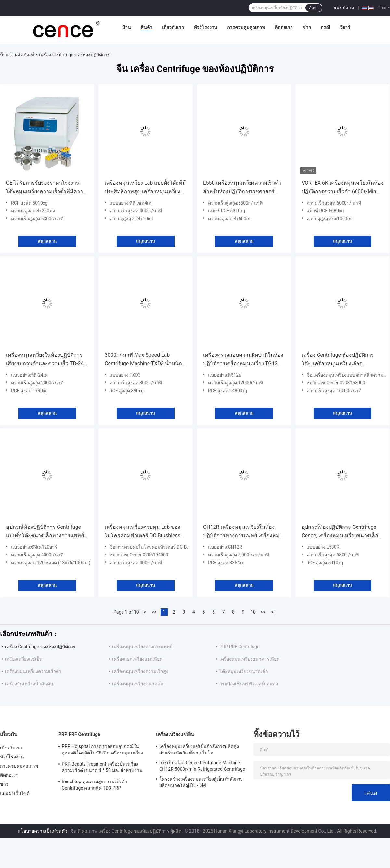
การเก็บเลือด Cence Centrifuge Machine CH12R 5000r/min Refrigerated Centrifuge (202, 766)
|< (144, 612)
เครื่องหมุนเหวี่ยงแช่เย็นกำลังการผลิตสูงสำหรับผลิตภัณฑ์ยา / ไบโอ (199, 750)
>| (273, 612)
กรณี (325, 27)
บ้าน (127, 27)
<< (154, 612)
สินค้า (147, 27)
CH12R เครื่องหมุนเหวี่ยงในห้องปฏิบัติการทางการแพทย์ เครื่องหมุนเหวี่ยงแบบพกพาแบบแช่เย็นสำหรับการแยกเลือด (243, 532)
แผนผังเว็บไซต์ (15, 793)
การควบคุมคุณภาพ (246, 27)
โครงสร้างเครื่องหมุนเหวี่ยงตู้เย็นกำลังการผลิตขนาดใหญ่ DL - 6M (201, 782)
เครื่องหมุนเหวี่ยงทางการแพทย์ (142, 647)
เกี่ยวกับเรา (173, 27)
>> (263, 612)
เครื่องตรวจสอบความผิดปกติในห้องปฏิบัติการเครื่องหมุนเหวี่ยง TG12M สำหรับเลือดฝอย (243, 360)
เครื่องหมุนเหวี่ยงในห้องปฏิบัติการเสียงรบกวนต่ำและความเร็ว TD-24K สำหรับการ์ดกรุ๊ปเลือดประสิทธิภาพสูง (46, 360)
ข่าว (307, 27)
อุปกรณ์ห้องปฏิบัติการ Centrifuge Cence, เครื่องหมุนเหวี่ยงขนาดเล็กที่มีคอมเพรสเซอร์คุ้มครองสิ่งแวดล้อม (342, 532)
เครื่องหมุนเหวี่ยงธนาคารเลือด (249, 659)
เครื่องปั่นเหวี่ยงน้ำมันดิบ (29, 684)
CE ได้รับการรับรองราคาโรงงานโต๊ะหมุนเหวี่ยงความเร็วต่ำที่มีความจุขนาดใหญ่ (46, 188)
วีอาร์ (345, 27)
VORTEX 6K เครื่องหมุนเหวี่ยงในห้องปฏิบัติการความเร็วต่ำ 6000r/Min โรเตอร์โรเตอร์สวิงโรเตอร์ (343, 188)
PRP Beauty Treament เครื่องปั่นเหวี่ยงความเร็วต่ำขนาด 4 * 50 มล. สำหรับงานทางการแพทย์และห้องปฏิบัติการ (102, 768)
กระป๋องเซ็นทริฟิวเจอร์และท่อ (249, 684)
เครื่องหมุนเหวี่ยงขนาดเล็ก (138, 684)
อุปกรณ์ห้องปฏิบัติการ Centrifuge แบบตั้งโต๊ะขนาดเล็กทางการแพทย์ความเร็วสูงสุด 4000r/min (45, 532)
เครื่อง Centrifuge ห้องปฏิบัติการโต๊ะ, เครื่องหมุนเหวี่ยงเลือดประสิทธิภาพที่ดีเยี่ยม (338, 360)
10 (253, 612)
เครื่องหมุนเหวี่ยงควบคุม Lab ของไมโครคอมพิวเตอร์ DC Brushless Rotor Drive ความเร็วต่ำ (143, 532)
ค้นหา (314, 8)
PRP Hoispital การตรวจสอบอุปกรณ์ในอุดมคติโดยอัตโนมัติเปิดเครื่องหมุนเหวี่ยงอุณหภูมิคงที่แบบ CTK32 (102, 751)
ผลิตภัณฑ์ (25, 55)
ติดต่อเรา (284, 27)
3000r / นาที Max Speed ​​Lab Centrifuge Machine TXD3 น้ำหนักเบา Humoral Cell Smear (143, 360)
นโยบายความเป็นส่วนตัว (42, 831)
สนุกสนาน (344, 7)
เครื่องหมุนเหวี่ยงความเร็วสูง (140, 671)
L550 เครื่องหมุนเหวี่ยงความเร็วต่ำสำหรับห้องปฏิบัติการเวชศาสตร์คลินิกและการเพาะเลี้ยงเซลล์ (242, 188)
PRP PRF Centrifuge (239, 647)
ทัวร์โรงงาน (206, 27)
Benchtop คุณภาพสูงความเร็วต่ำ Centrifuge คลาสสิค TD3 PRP (94, 785)
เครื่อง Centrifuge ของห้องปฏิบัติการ (40, 647)
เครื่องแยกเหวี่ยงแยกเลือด (137, 659)
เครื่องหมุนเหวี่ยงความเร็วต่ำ (33, 671)
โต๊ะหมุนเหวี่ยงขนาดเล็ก (244, 671)
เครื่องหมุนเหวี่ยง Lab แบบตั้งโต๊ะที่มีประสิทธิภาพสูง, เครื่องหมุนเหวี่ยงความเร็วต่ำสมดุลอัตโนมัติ (145, 188)
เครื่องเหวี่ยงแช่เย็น (24, 659)
